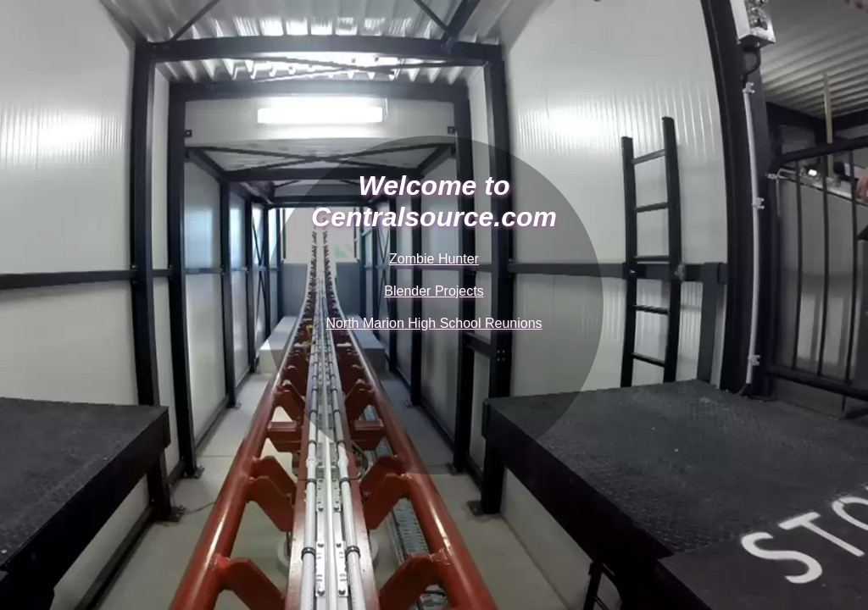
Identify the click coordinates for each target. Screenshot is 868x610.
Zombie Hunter (434, 259)
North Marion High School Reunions (434, 323)
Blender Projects (434, 291)
